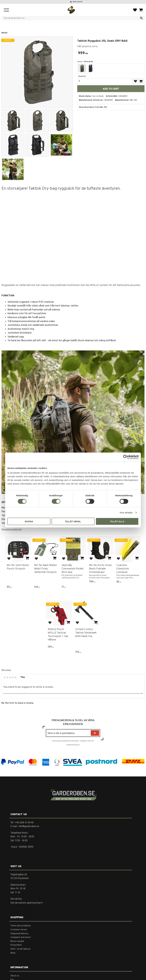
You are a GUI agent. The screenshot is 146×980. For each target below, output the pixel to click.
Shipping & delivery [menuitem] (19, 934)
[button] (6, 10)
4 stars (13, 677)
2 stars (7, 677)
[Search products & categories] (71, 18)
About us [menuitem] (15, 976)
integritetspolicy (73, 745)
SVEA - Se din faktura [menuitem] (20, 949)
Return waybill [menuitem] (17, 941)
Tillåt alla (117, 521)
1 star (5, 677)
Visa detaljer (126, 512)
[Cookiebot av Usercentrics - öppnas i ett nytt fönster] (125, 457)
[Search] (141, 18)
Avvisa (29, 521)
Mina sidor (77, 2)
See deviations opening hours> (27, 903)
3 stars (10, 677)
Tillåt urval (73, 521)
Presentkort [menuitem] (16, 945)
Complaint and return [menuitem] (21, 937)
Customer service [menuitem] (19, 930)
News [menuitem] (13, 953)
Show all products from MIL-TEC (93, 107)
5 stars (15, 677)
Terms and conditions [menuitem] (21, 926)
